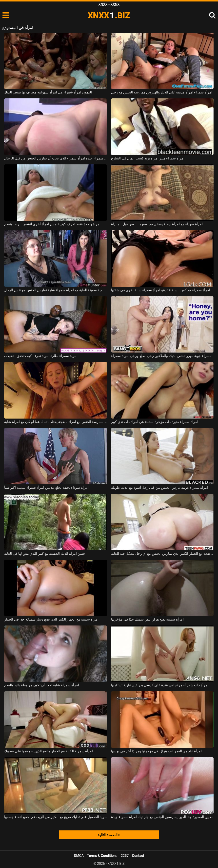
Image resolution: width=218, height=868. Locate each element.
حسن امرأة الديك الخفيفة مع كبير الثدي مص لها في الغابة (45, 554)
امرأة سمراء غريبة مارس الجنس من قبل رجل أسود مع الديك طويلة (159, 488)
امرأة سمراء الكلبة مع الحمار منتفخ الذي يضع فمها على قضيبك (49, 751)
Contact (138, 856)
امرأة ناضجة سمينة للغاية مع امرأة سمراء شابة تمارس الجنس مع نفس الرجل (55, 290)
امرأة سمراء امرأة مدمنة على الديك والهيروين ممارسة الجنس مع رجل (162, 92)
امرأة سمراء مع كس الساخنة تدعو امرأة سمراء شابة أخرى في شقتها (161, 290)
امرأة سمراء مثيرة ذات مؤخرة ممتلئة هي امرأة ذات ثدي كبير (155, 422)
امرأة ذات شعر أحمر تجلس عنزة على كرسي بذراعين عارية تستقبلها (160, 685)
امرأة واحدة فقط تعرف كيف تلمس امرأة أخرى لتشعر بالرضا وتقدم (52, 224)
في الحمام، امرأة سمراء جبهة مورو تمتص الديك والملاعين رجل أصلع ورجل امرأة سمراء (162, 356)
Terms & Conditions (102, 856)
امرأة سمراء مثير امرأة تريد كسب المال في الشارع (148, 158)
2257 (125, 856)
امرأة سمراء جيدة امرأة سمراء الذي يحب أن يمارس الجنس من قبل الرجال (55, 158)
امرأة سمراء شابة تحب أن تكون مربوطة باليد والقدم (42, 685)
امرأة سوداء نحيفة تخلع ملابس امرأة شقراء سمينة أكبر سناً (46, 488)
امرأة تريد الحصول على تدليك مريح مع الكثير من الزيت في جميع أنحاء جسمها (55, 817)
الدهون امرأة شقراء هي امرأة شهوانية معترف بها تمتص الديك (48, 92)
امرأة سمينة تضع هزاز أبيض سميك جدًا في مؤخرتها (147, 619)
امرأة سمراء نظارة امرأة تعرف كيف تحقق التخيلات (41, 356)
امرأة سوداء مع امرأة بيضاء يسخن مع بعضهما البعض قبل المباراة (157, 224)
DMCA (79, 856)
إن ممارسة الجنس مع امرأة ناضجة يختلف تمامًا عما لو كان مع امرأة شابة (55, 422)
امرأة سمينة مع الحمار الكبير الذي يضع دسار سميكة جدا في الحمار (51, 619)
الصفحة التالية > (109, 835)
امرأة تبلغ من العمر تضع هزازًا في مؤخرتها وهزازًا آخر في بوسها (156, 751)
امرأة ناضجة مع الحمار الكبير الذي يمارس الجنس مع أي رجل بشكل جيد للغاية (162, 554)
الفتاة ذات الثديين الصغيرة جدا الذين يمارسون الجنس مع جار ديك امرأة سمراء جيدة (162, 817)
